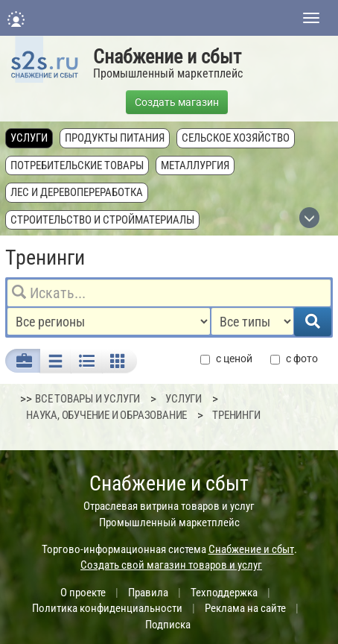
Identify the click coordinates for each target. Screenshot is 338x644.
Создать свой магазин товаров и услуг (171, 565)
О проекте (83, 593)
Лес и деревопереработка (77, 192)
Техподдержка (224, 593)
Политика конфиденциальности (107, 608)
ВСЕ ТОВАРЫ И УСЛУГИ (87, 399)
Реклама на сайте (245, 608)
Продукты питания (115, 138)
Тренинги (236, 415)
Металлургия (195, 165)
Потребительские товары (77, 165)
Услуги (29, 138)
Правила (148, 593)
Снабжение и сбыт (167, 57)
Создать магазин (177, 102)
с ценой (226, 359)
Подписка (168, 625)
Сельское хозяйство (236, 138)
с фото (294, 359)
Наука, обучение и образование (106, 415)
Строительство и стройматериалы (102, 220)
